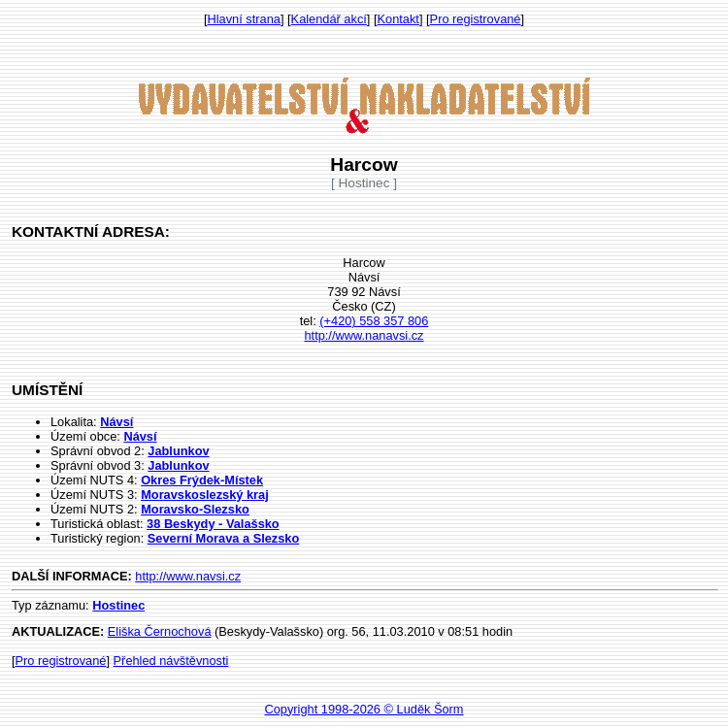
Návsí (116, 422)
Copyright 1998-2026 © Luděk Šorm (364, 709)
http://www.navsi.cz (188, 576)
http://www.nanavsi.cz (364, 335)
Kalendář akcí (329, 19)
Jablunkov (178, 451)
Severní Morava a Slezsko (224, 538)
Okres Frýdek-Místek (202, 480)
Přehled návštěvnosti (171, 661)
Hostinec (118, 605)
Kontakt (398, 19)
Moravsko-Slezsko (195, 509)
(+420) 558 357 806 (374, 321)
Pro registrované (476, 19)
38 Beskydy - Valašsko (213, 524)
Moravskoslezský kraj (205, 495)
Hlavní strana (244, 19)
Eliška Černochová (160, 631)
